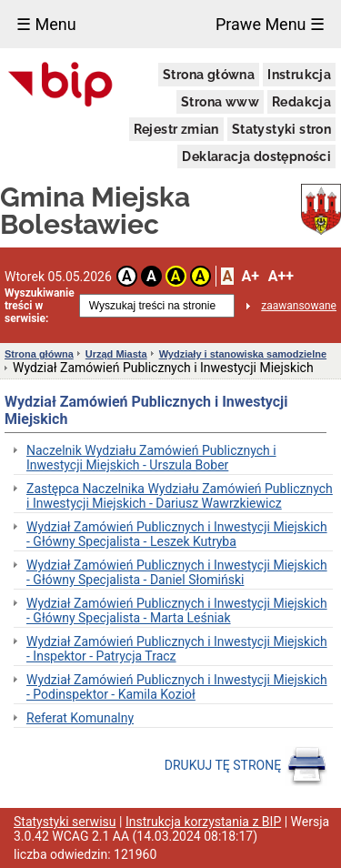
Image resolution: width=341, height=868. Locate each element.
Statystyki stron (281, 129)
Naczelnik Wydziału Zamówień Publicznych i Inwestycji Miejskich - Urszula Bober (151, 458)
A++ (281, 276)
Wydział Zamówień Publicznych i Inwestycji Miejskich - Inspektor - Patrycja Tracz (177, 649)
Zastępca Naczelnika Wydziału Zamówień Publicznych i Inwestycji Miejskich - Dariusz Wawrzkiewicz (180, 496)
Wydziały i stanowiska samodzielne (243, 354)
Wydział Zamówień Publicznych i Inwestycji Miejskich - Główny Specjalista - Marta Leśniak (177, 611)
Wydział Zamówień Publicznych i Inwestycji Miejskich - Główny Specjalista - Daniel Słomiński (177, 572)
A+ (250, 276)
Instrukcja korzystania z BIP (203, 822)
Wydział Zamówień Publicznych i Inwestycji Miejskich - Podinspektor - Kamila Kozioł (177, 687)
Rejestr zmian (176, 129)
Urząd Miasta (116, 354)
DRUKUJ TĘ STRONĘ (246, 766)
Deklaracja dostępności (256, 156)
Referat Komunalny (80, 718)
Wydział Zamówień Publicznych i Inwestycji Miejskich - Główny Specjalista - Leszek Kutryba (177, 534)
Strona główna (209, 75)
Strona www (220, 102)
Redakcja (301, 102)
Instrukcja (299, 75)
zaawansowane (299, 306)
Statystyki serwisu (65, 822)
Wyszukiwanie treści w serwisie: (40, 306)
